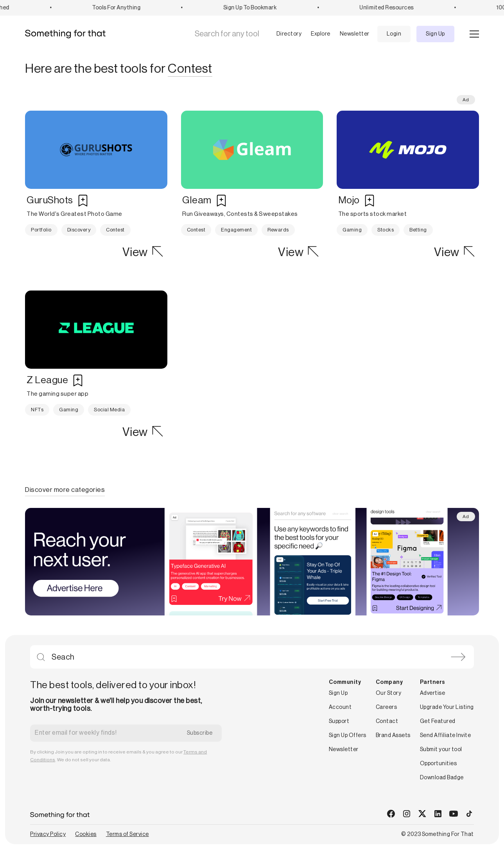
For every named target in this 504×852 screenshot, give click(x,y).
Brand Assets (393, 735)
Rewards (278, 230)
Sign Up (435, 34)
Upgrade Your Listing (447, 707)
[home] (68, 34)
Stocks (386, 230)
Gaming (352, 230)
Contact (387, 721)
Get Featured (438, 721)
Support (339, 721)
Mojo (349, 200)
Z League (47, 380)
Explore (321, 34)
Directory (289, 34)
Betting (418, 230)
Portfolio (41, 230)
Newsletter (355, 34)
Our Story (389, 693)
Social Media (109, 410)
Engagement (236, 230)
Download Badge (442, 778)
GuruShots (50, 200)
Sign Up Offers (348, 735)
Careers (387, 707)
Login (394, 34)
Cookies (86, 834)
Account (340, 707)
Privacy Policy (48, 834)
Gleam (197, 200)
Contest (115, 230)
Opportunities (439, 764)
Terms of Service (127, 834)
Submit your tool (441, 750)
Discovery (79, 230)
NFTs (37, 410)
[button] (283, 34)
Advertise (433, 693)
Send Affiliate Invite (446, 735)
